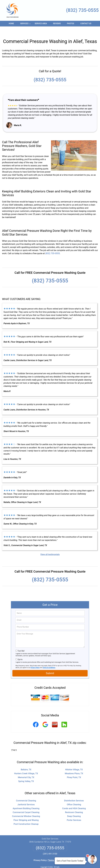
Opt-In (20, 652)
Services (26, 24)
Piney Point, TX (74, 770)
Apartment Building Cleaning (26, 801)
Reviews (57, 24)
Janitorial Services (26, 797)
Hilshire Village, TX (74, 762)
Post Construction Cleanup (26, 816)
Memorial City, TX (26, 770)
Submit (50, 666)
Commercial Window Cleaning (26, 809)
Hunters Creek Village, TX (26, 766)
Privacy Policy (35, 660)
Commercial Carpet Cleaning (26, 805)
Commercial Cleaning (26, 793)
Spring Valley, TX (26, 774)
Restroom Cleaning (74, 805)
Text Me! (21, 643)
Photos (71, 24)
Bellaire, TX (26, 762)
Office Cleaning (74, 797)
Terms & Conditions (49, 660)
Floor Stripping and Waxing (26, 812)
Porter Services (74, 812)
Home (11, 24)
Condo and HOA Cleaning (74, 801)
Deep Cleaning (74, 809)
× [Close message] (84, 858)
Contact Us (86, 24)
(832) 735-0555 (82, 10)
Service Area (41, 24)
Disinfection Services (74, 793)
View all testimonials (50, 547)
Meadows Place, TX (74, 766)
